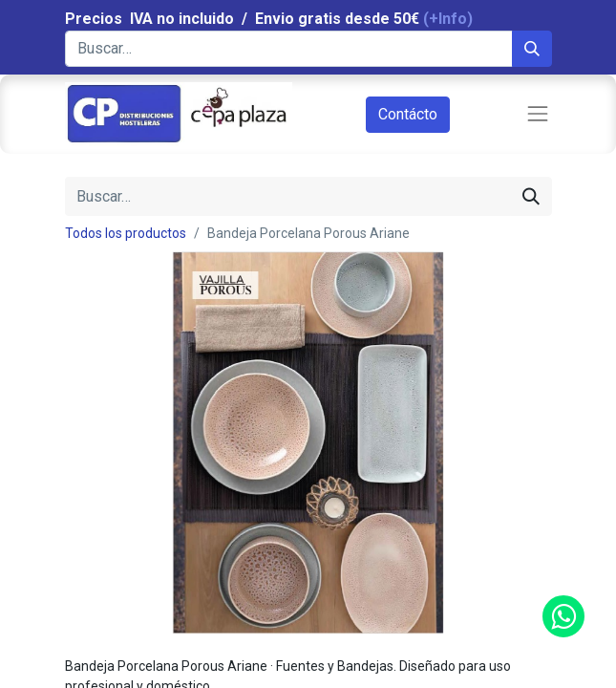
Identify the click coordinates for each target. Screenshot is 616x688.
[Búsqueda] (532, 49)
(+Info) (448, 19)
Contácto (408, 114)
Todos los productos (126, 233)
